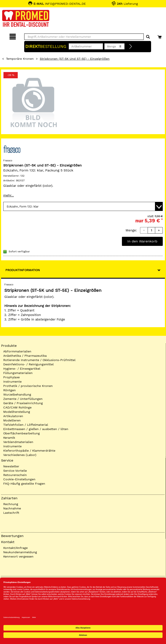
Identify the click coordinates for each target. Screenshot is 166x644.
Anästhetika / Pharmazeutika (25, 356)
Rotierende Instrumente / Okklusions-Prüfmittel (39, 360)
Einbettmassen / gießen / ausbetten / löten (36, 429)
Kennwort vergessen (18, 556)
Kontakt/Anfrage (15, 548)
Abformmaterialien (17, 351)
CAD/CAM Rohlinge (17, 407)
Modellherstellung (17, 412)
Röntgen (10, 390)
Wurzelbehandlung (17, 394)
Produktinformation (23, 270)
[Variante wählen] (83, 206)
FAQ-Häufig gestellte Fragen (24, 484)
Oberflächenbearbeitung (22, 433)
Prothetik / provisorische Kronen (28, 386)
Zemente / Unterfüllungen (23, 399)
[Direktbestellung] (131, 47)
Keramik (9, 438)
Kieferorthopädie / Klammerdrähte (29, 451)
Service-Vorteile (15, 471)
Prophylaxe (11, 377)
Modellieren (12, 420)
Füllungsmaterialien (18, 373)
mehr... (9, 195)
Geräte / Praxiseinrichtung (23, 403)
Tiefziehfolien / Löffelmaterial (26, 425)
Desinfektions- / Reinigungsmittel (28, 364)
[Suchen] (148, 37)
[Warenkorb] (160, 36)
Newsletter (11, 466)
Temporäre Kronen (20, 59)
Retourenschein (15, 475)
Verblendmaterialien (18, 442)
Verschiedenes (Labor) (20, 455)
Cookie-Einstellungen (19, 479)
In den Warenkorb (142, 241)
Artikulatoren (13, 416)
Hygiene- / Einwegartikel (22, 369)
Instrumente (12, 382)
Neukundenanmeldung (20, 552)
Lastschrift (11, 513)
